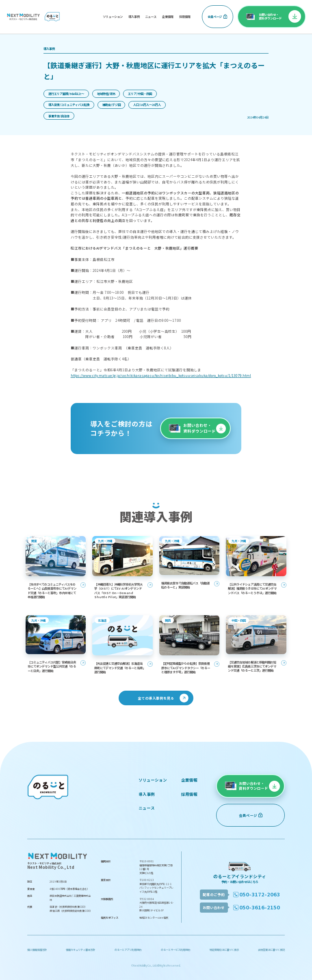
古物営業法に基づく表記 (271, 950)
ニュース (151, 16)
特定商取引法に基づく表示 (224, 950)
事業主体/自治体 (59, 116)
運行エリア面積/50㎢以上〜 (66, 94)
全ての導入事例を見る (156, 698)
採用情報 (185, 16)
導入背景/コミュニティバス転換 (69, 104)
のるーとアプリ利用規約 (128, 950)
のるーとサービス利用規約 (175, 950)
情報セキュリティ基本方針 (80, 950)
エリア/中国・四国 (140, 94)
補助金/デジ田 (112, 104)
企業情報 (168, 16)
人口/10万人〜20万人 (147, 104)
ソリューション (113, 16)
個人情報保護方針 (37, 950)
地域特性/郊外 (106, 94)
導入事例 (134, 16)
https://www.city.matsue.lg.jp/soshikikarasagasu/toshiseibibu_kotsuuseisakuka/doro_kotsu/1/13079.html (161, 375)
